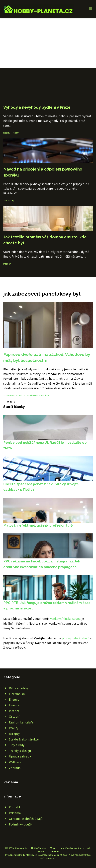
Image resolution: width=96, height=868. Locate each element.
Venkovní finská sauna (65, 619)
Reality (7, 133)
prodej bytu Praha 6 (76, 638)
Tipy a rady (9, 201)
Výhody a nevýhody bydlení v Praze (37, 107)
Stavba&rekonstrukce (14, 395)
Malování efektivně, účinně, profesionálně (38, 525)
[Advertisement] (48, 43)
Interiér (7, 264)
